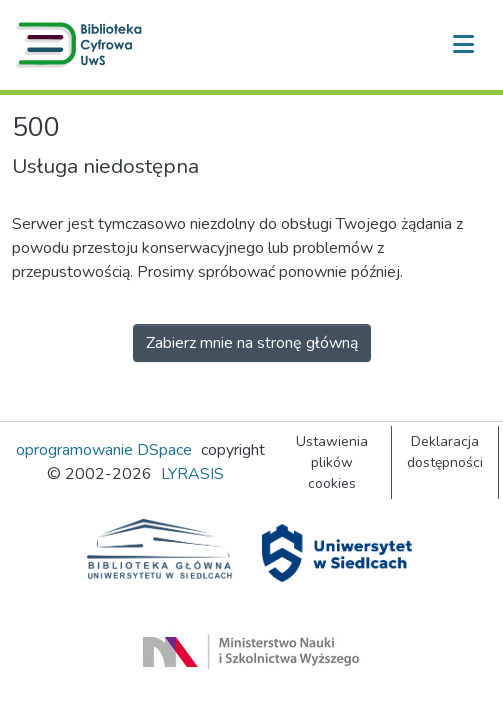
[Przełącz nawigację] (463, 45)
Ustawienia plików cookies (332, 462)
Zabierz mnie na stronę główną (252, 343)
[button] (83, 45)
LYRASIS (192, 474)
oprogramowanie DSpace (104, 450)
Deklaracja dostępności (445, 452)
